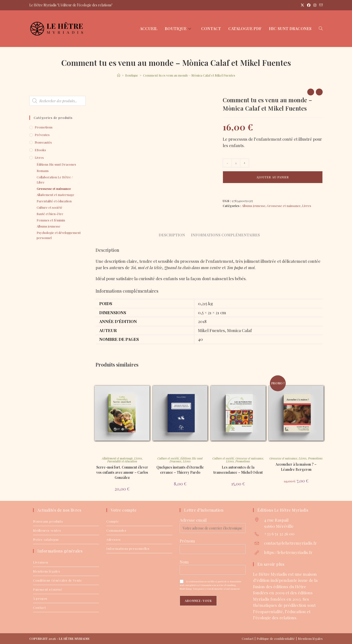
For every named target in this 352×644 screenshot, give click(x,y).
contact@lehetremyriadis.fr (290, 543)
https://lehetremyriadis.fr (288, 552)
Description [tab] (172, 235)
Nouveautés (43, 142)
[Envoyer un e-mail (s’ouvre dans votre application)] (320, 5)
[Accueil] (119, 75)
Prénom (187, 541)
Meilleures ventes (47, 530)
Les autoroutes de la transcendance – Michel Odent (238, 470)
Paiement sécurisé (48, 589)
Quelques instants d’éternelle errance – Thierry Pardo (180, 470)
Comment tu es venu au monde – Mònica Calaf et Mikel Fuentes (189, 75)
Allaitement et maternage (117, 458)
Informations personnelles (128, 548)
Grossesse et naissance (284, 206)
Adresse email (193, 520)
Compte (113, 521)
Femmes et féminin (51, 220)
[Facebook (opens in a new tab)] (309, 5)
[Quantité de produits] (236, 163)
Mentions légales (47, 571)
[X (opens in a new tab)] (302, 5)
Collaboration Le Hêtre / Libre (55, 180)
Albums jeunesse (254, 206)
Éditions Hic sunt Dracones (56, 164)
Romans (43, 171)
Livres (307, 206)
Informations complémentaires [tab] (225, 235)
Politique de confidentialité (276, 638)
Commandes (116, 530)
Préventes (42, 135)
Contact (39, 607)
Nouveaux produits (48, 521)
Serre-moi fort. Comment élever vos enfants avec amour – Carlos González (122, 472)
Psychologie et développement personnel (59, 235)
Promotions (243, 461)
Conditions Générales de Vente (57, 580)
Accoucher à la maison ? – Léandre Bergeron (296, 467)
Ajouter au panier (273, 177)
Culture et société (168, 458)
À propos (40, 598)
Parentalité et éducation (122, 461)
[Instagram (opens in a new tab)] (315, 5)
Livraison (40, 562)
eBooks (40, 150)
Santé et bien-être (50, 214)
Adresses (114, 539)
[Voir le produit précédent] (311, 92)
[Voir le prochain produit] (319, 92)
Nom (184, 562)
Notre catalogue (46, 539)
